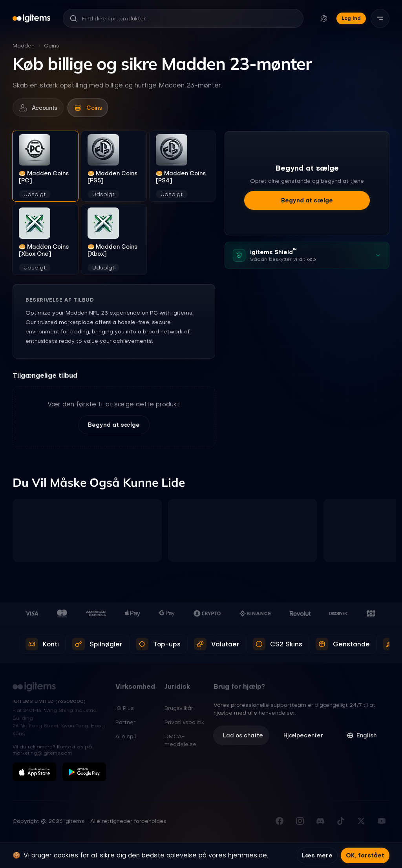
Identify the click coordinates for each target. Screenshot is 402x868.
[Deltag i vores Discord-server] (320, 823)
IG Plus (125, 709)
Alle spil (126, 737)
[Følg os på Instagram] (300, 823)
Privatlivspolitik (184, 723)
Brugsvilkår (179, 709)
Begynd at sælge (114, 426)
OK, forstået (365, 855)
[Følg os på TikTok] (341, 823)
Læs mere (317, 855)
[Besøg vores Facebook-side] (280, 823)
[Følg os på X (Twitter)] (361, 823)
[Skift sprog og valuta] (324, 18)
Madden (24, 46)
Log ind (351, 18)
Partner (125, 723)
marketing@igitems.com (42, 755)
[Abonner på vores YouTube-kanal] (382, 823)
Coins (52, 46)
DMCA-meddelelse (180, 741)
